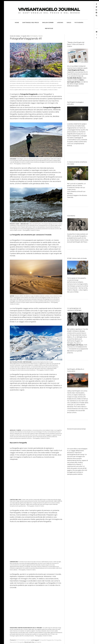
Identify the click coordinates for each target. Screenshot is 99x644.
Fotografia (58, 640)
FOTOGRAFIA (79, 23)
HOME (17, 23)
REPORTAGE (49, 28)
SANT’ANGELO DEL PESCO (31, 23)
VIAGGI (69, 23)
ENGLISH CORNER (48, 23)
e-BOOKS (60, 23)
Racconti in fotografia (17, 642)
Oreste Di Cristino (15, 36)
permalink (38, 642)
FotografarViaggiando (46, 640)
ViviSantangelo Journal (49, 9)
